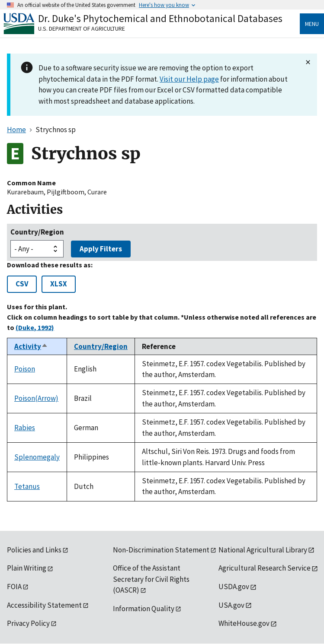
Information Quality (144, 609)
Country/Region (37, 232)
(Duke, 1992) (35, 327)
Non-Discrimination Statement (161, 550)
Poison (25, 369)
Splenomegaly (37, 457)
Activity (31, 346)
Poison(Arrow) (36, 398)
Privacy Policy (28, 623)
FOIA (14, 587)
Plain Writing (27, 568)
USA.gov (231, 605)
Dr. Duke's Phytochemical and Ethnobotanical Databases (160, 18)
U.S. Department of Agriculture (82, 29)
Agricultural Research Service (265, 568)
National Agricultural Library (263, 550)
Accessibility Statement (44, 605)
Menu (312, 24)
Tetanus (27, 486)
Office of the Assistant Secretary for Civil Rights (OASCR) (151, 579)
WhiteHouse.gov (244, 623)
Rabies (25, 428)
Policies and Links (34, 550)
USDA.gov (234, 587)
